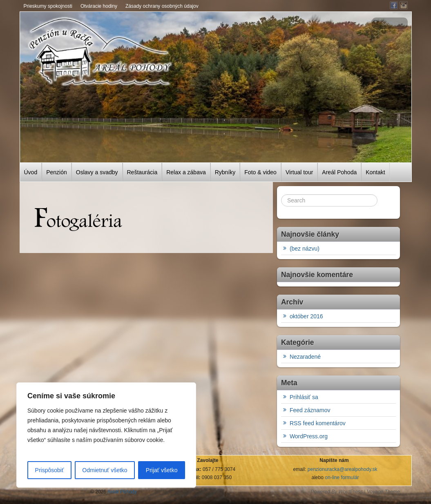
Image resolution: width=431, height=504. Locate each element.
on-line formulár (342, 477)
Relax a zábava (186, 172)
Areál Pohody (122, 492)
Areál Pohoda (339, 172)
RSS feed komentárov (318, 423)
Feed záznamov (310, 410)
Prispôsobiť (50, 470)
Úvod (31, 172)
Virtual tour (299, 172)
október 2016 (306, 316)
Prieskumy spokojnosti (48, 6)
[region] (106, 435)
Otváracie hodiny (99, 6)
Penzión (57, 172)
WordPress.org (309, 436)
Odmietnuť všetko (105, 470)
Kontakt (375, 172)
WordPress (351, 492)
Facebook (394, 5)
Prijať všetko (162, 470)
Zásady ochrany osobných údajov (162, 6)
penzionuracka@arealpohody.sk (343, 469)
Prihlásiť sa (304, 397)
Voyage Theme (383, 492)
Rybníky (225, 172)
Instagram (404, 5)
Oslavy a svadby (97, 172)
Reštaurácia (142, 172)
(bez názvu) (305, 249)
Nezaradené (305, 357)
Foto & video (260, 172)
